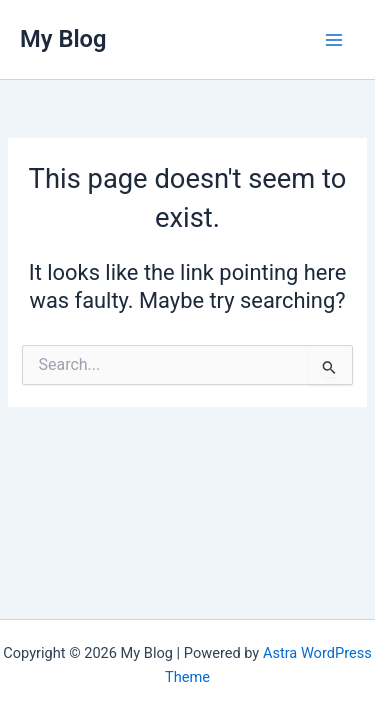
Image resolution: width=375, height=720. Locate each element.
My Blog (63, 39)
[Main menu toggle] (334, 40)
